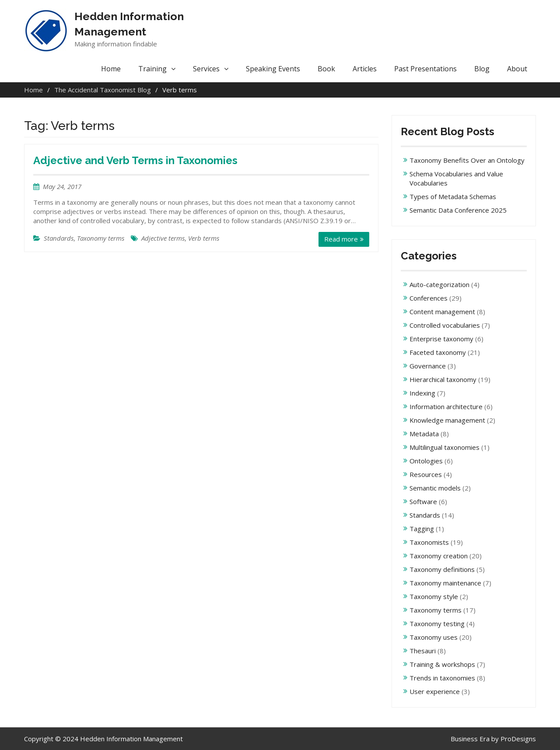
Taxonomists (429, 542)
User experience (435, 691)
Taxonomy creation (439, 556)
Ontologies (426, 461)
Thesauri (423, 651)
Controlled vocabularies (445, 325)
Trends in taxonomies (442, 678)
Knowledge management (447, 420)
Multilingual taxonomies (444, 447)
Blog (482, 69)
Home (111, 69)
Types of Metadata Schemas (453, 196)
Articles (365, 69)
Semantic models (435, 488)
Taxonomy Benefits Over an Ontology (467, 160)
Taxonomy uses (434, 637)
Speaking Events (273, 69)
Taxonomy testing (437, 624)
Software (423, 501)
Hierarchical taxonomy (443, 379)
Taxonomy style (434, 596)
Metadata (424, 434)
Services (206, 69)
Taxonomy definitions (442, 569)
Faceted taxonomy (438, 352)
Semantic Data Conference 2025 (458, 210)
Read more (341, 239)
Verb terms (204, 238)
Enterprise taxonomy (441, 339)
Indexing (422, 393)
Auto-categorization (439, 284)
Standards (59, 238)
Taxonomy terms (101, 238)
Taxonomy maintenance (445, 583)
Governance (428, 366)
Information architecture (446, 407)
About (517, 69)
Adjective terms (163, 238)
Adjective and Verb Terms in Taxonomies (135, 160)
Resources (426, 474)
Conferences (429, 298)
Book (326, 69)
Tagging (422, 529)
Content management (442, 312)
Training (152, 69)
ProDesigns (518, 739)
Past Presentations (425, 69)
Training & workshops (442, 664)
